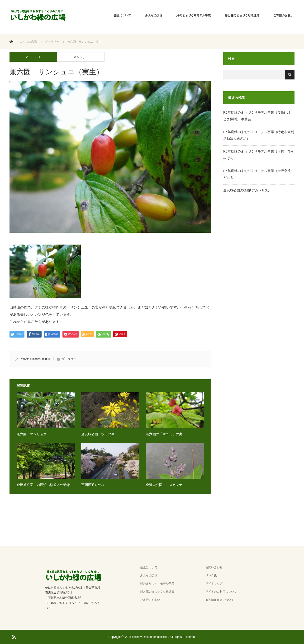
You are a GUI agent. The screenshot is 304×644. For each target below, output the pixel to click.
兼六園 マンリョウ (32, 434)
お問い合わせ (214, 567)
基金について (122, 15)
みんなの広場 (154, 15)
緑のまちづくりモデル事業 (194, 15)
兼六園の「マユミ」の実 (164, 434)
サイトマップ (214, 584)
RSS (13, 636)
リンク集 (211, 575)
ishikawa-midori (40, 359)
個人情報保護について (220, 600)
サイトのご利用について (221, 592)
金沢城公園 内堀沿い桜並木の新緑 (43, 485)
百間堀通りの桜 (93, 485)
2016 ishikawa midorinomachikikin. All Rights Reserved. (160, 637)
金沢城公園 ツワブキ (98, 434)
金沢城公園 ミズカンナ (164, 485)
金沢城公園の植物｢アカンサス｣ (247, 190)
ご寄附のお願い (283, 15)
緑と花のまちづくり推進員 (242, 15)
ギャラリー (81, 57)
